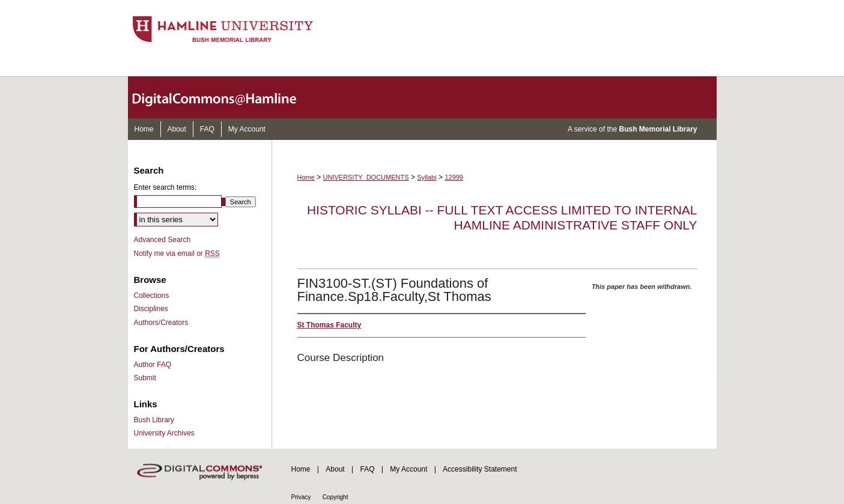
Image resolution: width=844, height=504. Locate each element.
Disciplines (151, 309)
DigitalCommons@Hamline (224, 97)
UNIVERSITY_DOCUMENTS (366, 177)
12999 (454, 177)
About (335, 469)
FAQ (367, 469)
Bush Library (154, 420)
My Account (408, 469)
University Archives (164, 433)
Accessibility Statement (480, 469)
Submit (145, 378)
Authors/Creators (161, 323)
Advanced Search (162, 240)
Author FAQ (153, 365)
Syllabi (427, 177)
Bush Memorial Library (658, 129)
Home (306, 177)
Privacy (301, 497)
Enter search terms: (165, 187)
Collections (152, 296)
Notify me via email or (177, 254)
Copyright (335, 497)
